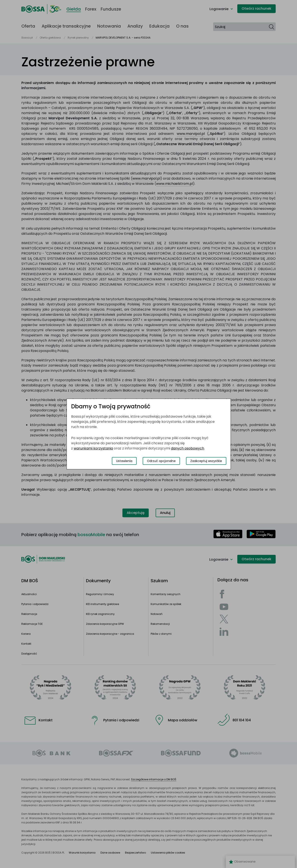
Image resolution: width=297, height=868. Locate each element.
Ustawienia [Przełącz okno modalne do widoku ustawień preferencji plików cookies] (124, 461)
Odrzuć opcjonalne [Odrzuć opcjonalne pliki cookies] (161, 461)
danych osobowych (188, 448)
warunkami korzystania (93, 448)
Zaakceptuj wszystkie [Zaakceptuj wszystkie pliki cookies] (206, 461)
